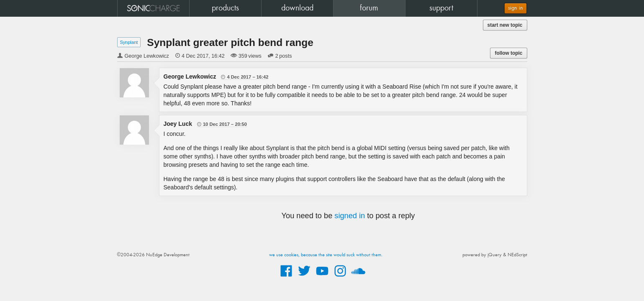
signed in (350, 216)
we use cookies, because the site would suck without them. (326, 255)
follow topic (508, 53)
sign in (516, 8)
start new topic (505, 25)
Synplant (129, 42)
